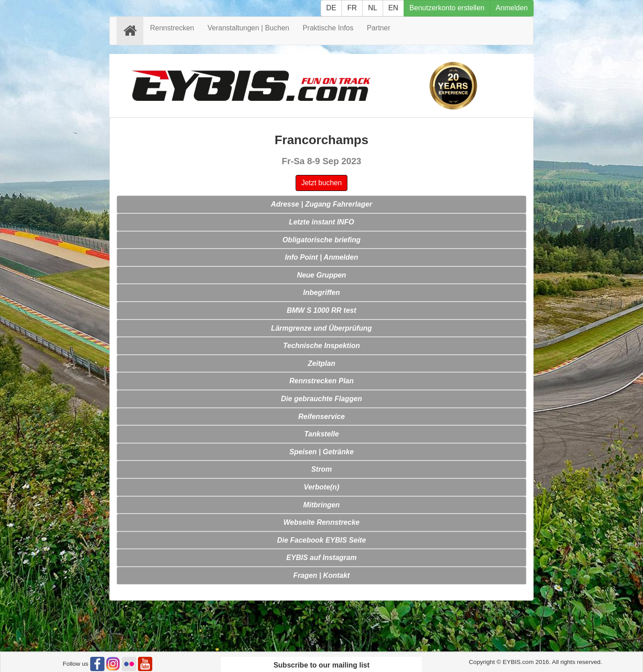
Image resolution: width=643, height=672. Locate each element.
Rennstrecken (172, 28)
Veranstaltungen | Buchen (248, 28)
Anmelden (512, 8)
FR (352, 8)
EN (393, 8)
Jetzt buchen (322, 183)
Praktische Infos (328, 28)
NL (372, 8)
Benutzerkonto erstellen (447, 8)
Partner (379, 28)
